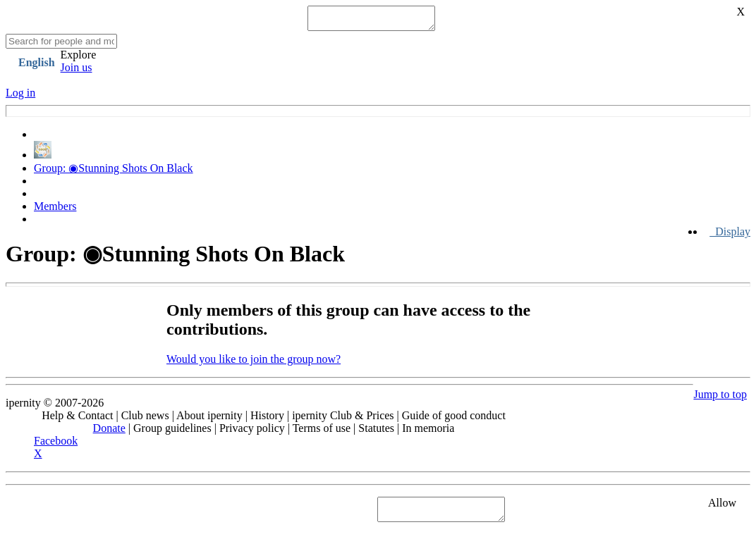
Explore (79, 59)
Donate (109, 432)
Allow (722, 507)
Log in (20, 97)
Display (730, 236)
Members (55, 210)
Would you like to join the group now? (254, 363)
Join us (77, 72)
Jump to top (720, 398)
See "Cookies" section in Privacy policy (95, 513)
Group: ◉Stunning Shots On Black (114, 172)
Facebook (56, 445)
